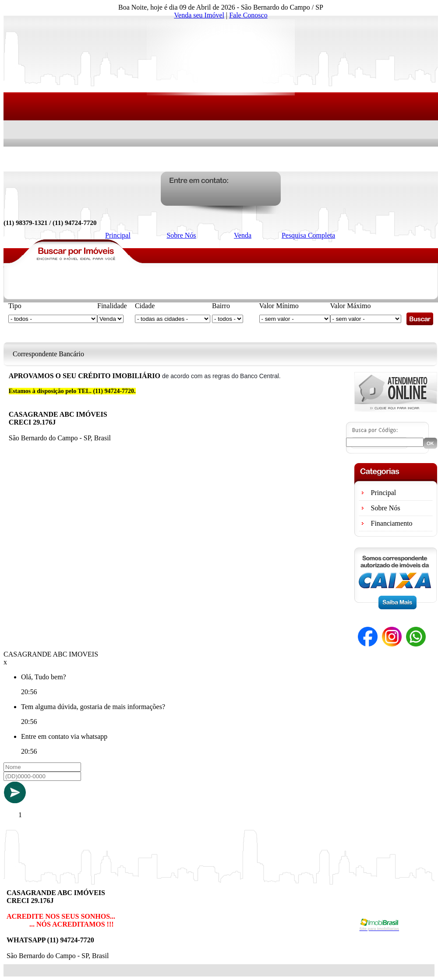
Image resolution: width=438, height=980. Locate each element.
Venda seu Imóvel (199, 15)
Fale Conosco (248, 15)
